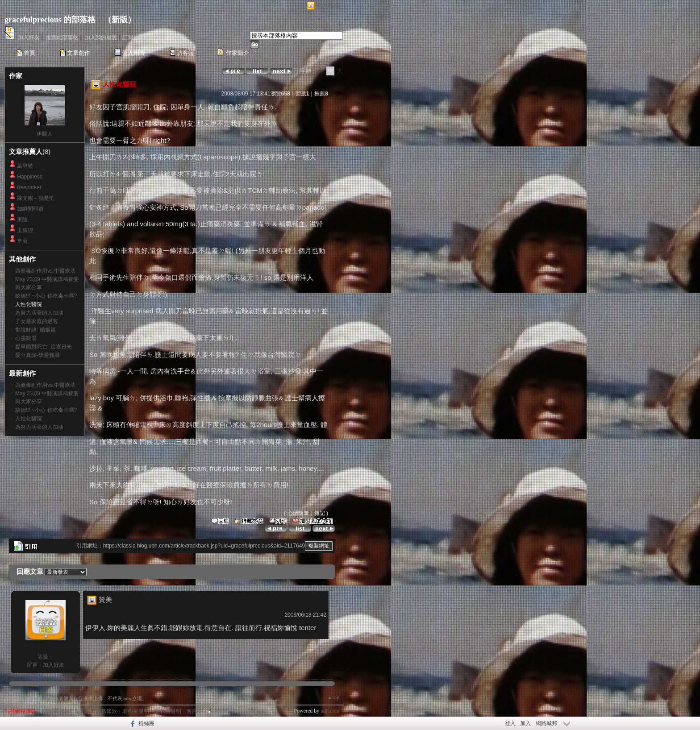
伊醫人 (45, 134)
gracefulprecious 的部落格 (50, 20)
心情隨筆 (298, 513)
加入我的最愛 (101, 37)
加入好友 (29, 37)
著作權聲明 (136, 711)
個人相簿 (133, 53)
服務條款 (106, 711)
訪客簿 (185, 53)
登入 (510, 723)
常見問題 (79, 711)
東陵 (22, 220)
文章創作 (79, 53)
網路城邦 (328, 6)
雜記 (320, 513)
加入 (525, 723)
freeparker (29, 187)
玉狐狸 (25, 230)
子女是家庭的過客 (37, 321)
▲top (333, 697)
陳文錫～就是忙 (36, 198)
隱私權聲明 (168, 711)
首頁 (29, 53)
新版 (120, 20)
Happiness (30, 177)
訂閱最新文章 (138, 37)
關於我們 (53, 711)
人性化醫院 (29, 419)
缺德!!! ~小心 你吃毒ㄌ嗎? (46, 296)
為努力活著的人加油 (39, 313)
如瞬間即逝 (30, 209)
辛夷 (22, 241)
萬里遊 (25, 166)
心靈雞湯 (26, 338)
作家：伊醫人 (34, 30)
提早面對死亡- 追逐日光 (44, 347)
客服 (192, 711)
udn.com (330, 711)
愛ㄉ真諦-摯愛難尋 (37, 355)
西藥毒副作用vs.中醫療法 (45, 271)
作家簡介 (237, 53)
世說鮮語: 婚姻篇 (35, 330)
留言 (32, 665)
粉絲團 (146, 723)
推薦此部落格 (62, 37)
